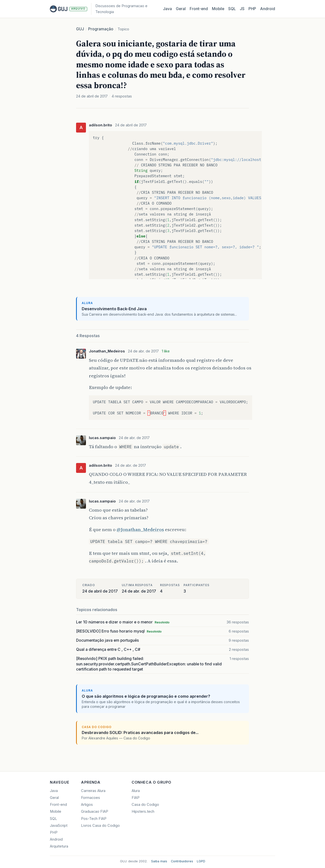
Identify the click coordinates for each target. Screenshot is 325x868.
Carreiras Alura (93, 791)
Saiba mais (159, 861)
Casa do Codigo (145, 805)
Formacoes (91, 798)
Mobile (218, 9)
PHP (252, 9)
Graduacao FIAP (95, 811)
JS (242, 9)
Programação (101, 29)
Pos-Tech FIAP (94, 819)
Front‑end (199, 9)
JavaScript (59, 826)
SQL (232, 9)
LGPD (201, 861)
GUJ (80, 29)
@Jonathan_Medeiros (140, 529)
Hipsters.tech (143, 811)
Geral (181, 9)
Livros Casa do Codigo (100, 826)
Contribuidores (182, 861)
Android (268, 9)
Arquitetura (59, 846)
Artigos (87, 805)
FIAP (136, 798)
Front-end (58, 805)
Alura (136, 791)
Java (167, 9)
